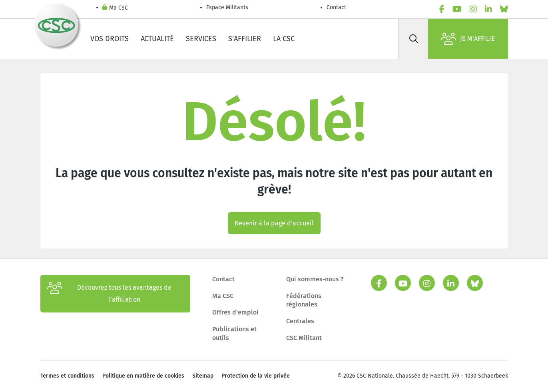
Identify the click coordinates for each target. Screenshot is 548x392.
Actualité (157, 39)
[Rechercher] (414, 39)
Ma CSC (115, 8)
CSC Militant (304, 338)
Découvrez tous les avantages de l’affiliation (109, 294)
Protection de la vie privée (256, 376)
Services (201, 39)
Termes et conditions (67, 376)
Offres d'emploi (235, 312)
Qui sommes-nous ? (315, 279)
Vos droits (110, 39)
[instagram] (473, 9)
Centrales (300, 321)
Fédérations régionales (304, 300)
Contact (336, 7)
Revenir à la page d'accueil (274, 223)
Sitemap (203, 376)
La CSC (284, 39)
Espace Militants (227, 7)
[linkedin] (488, 9)
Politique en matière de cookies (143, 376)
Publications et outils (234, 333)
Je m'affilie (468, 39)
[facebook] (442, 9)
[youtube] (457, 9)
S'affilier (245, 39)
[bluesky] (504, 9)
